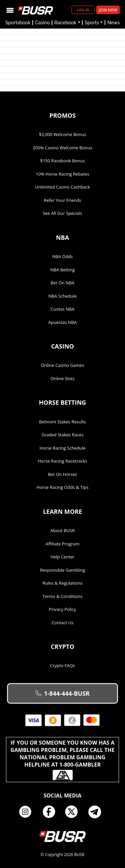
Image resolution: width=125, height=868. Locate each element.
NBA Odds (63, 256)
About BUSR (62, 530)
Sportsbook (18, 23)
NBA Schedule (62, 296)
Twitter (74, 812)
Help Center (62, 557)
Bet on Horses (63, 474)
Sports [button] (92, 23)
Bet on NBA (63, 283)
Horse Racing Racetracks (63, 461)
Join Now (108, 10)
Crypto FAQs (62, 665)
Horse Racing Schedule (63, 448)
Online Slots (62, 378)
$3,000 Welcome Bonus (63, 134)
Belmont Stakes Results (62, 422)
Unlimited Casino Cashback (62, 187)
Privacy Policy (62, 609)
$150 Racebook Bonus (62, 161)
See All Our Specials (62, 213)
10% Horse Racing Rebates (62, 174)
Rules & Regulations (63, 583)
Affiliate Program (63, 544)
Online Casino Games (63, 365)
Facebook (51, 812)
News (113, 23)
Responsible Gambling (62, 570)
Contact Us (63, 623)
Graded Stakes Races (62, 435)
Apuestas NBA (62, 322)
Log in (83, 10)
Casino (42, 23)
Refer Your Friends (62, 200)
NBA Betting (62, 270)
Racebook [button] (65, 23)
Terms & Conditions (62, 596)
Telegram (97, 812)
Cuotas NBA (63, 309)
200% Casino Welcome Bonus (62, 148)
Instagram (28, 812)
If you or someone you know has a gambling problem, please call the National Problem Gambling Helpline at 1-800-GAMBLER (62, 760)
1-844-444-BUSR (62, 693)
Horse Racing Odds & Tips (63, 487)
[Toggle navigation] (10, 10)
